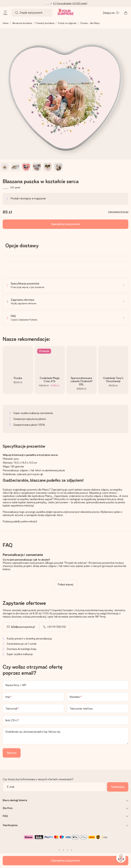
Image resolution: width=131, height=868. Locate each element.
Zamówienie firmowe (118, 212)
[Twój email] (33, 709)
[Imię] (33, 697)
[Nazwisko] (98, 697)
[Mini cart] (126, 13)
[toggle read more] (65, 585)
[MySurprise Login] (111, 13)
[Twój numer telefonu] (98, 709)
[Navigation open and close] (5, 13)
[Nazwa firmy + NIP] (65, 685)
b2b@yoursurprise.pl (23, 627)
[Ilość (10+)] (65, 720)
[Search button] (17, 13)
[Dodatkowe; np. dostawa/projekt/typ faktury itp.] (65, 736)
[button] (5, 167)
